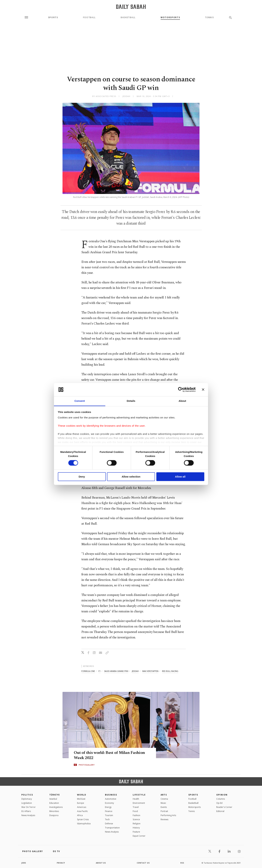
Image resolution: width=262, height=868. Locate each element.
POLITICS (27, 795)
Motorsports (170, 17)
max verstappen (150, 671)
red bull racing (170, 671)
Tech (107, 819)
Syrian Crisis (83, 819)
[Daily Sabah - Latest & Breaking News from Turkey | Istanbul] (131, 7)
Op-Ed (219, 803)
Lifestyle (139, 795)
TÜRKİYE (55, 795)
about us (101, 863)
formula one (88, 671)
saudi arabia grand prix (116, 671)
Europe (81, 803)
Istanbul (53, 799)
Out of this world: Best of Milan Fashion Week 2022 (111, 755)
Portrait (164, 811)
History (136, 828)
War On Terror (29, 807)
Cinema (164, 799)
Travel (136, 807)
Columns (221, 799)
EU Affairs (26, 811)
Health (136, 799)
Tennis (209, 17)
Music (163, 803)
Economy (109, 803)
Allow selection (131, 477)
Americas (82, 807)
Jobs (24, 863)
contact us (143, 863)
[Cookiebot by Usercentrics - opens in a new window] (181, 390)
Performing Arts (168, 815)
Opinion (222, 795)
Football (89, 17)
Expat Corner (139, 836)
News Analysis (28, 815)
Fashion (136, 815)
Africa (80, 815)
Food (135, 811)
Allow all (180, 477)
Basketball (128, 17)
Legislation (27, 803)
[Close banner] (203, 390)
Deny (82, 477)
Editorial (220, 811)
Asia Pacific (82, 811)
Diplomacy (27, 799)
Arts (164, 795)
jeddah (135, 671)
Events (164, 807)
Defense (109, 824)
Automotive (111, 799)
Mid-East (81, 799)
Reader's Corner (224, 807)
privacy (61, 863)
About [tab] (182, 401)
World (82, 795)
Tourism (109, 815)
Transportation (112, 828)
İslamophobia (84, 824)
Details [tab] (131, 401)
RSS (182, 863)
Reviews (164, 819)
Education (54, 803)
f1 (99, 671)
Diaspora (54, 815)
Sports (53, 17)
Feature (136, 832)
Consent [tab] (80, 401)
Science (136, 819)
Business (111, 795)
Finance (109, 811)
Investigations (56, 807)
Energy (108, 807)
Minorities (54, 811)
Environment (139, 803)
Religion (137, 824)
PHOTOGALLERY (87, 765)
